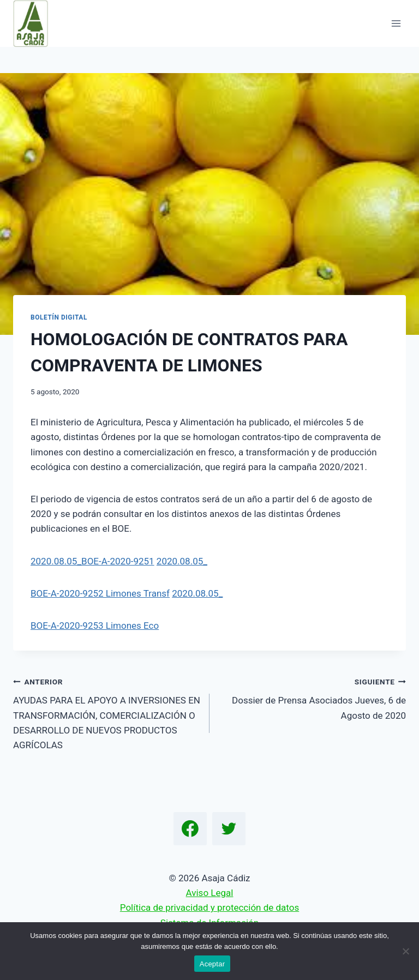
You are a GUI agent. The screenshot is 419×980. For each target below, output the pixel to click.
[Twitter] (229, 829)
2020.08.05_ (182, 561)
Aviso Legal (210, 893)
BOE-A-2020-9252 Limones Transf (100, 593)
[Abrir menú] (396, 23)
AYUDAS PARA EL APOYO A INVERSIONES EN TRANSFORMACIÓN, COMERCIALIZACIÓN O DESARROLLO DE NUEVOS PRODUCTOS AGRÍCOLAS (107, 712)
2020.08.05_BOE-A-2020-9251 (92, 561)
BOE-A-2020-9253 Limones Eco (95, 626)
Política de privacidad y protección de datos (209, 907)
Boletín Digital (59, 317)
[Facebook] (190, 829)
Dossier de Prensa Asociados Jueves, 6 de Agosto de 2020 (312, 698)
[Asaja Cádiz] (35, 23)
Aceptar (213, 964)
